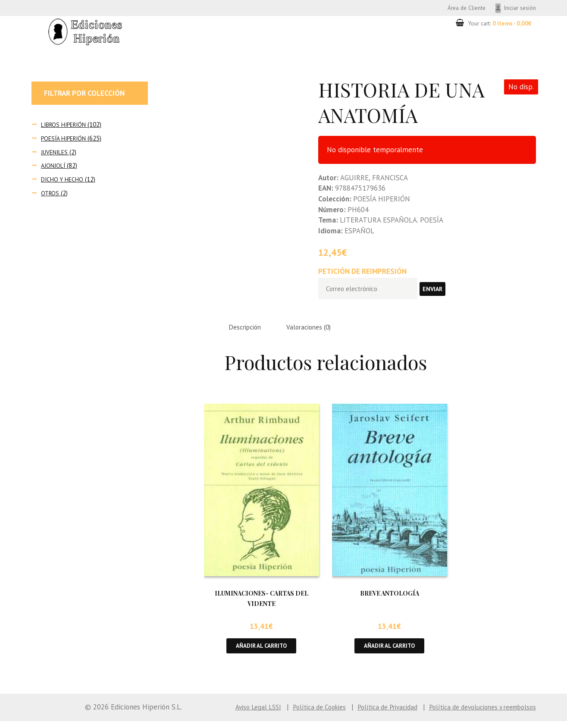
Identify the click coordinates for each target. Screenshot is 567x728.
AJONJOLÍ (53, 167)
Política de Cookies (295, 713)
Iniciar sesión (518, 8)
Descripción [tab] (248, 332)
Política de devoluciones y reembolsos (476, 713)
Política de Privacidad (370, 713)
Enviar (442, 292)
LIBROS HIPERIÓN (65, 126)
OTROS (51, 194)
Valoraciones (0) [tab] (318, 332)
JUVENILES (55, 153)
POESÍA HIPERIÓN (66, 140)
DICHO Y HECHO (63, 180)
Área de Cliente (457, 8)
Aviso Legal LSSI (229, 713)
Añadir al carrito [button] (262, 652)
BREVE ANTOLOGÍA (390, 598)
